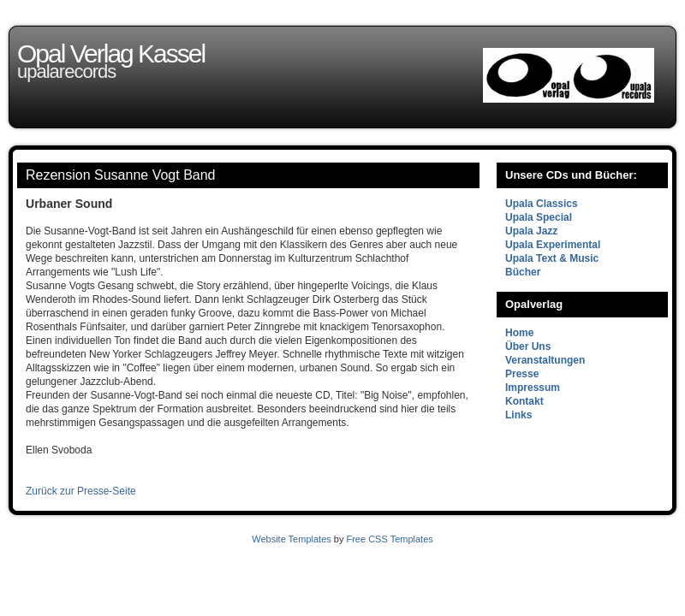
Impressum (533, 388)
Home (519, 333)
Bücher (523, 272)
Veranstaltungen (545, 360)
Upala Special (539, 217)
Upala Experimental (553, 245)
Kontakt (524, 401)
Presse (522, 374)
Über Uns (528, 346)
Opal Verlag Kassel (111, 53)
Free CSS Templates (389, 539)
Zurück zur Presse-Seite (81, 491)
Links (518, 415)
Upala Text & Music (552, 258)
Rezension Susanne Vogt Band (121, 175)
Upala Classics (542, 204)
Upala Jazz (531, 231)
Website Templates (292, 539)
